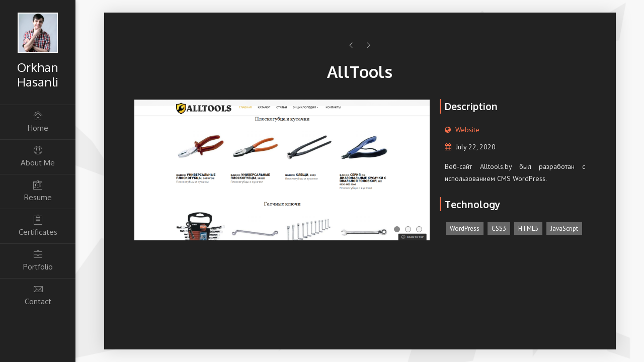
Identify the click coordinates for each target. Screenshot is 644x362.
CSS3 (499, 229)
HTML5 (528, 229)
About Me (38, 156)
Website (467, 130)
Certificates (38, 225)
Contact (38, 295)
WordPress (465, 229)
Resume (38, 191)
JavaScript (564, 229)
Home (38, 121)
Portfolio (38, 260)
